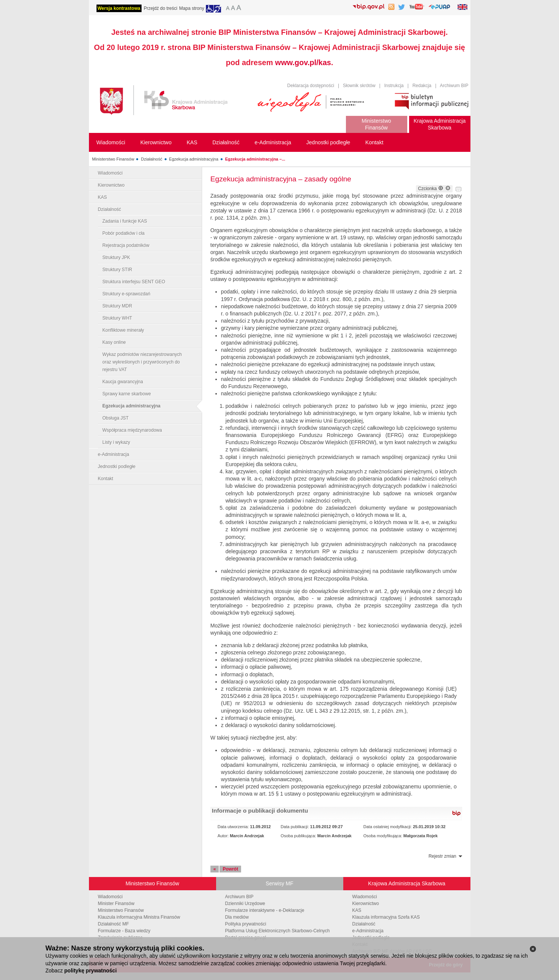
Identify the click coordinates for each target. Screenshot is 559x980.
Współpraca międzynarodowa (132, 430)
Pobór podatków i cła (124, 233)
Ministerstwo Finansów (113, 159)
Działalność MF (114, 924)
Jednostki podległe (117, 467)
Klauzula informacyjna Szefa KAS (386, 917)
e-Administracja (114, 454)
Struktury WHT (118, 318)
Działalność (151, 159)
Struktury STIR (118, 270)
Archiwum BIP (454, 86)
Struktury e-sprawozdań (127, 294)
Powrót (230, 869)
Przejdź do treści (161, 8)
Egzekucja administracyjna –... (255, 159)
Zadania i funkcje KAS (125, 221)
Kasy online (114, 342)
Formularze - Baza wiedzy (124, 931)
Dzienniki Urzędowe (245, 904)
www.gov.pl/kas (303, 62)
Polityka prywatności (246, 924)
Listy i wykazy (116, 442)
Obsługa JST (116, 418)
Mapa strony (192, 8)
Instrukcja (394, 86)
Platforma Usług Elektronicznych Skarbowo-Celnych (278, 931)
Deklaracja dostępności (311, 86)
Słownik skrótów (359, 86)
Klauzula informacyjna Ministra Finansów (139, 917)
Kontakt (106, 479)
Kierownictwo (111, 185)
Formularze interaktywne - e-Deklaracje (265, 910)
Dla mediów (237, 917)
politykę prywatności (90, 971)
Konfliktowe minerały (123, 330)
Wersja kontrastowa (119, 8)
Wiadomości (110, 173)
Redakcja (422, 86)
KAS (103, 197)
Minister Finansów (116, 904)
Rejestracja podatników (126, 245)
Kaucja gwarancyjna (123, 382)
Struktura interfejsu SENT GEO (134, 282)
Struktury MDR (118, 306)
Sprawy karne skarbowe (127, 394)
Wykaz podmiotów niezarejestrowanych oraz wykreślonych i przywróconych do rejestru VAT (142, 362)
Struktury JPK (116, 257)
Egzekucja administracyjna (194, 159)
